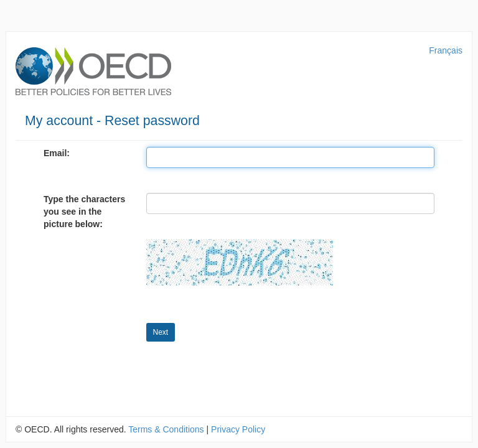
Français (446, 50)
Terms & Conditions (166, 429)
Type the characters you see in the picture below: (84, 212)
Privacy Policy (238, 429)
